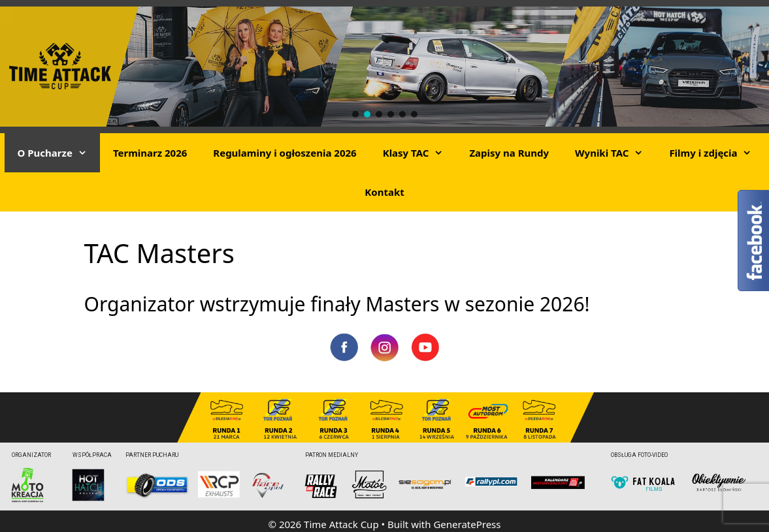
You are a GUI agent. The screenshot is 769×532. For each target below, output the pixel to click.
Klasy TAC (420, 153)
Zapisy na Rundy (509, 153)
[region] (384, 67)
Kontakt (384, 192)
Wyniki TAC (615, 153)
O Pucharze (59, 153)
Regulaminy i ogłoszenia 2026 (285, 153)
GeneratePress (467, 524)
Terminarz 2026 (150, 153)
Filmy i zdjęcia (717, 153)
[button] (355, 114)
